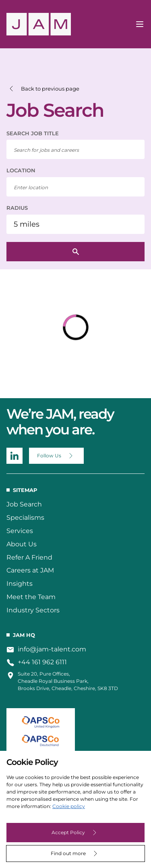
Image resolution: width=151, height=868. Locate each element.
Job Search (24, 504)
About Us (22, 544)
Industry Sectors (33, 610)
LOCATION (21, 170)
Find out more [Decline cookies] (68, 853)
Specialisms (25, 518)
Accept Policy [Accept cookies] (68, 832)
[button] (43, 89)
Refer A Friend (29, 557)
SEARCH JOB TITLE (33, 133)
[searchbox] (75, 149)
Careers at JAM (30, 570)
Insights (20, 584)
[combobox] (75, 187)
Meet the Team (31, 597)
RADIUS (17, 208)
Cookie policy (69, 806)
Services (20, 531)
